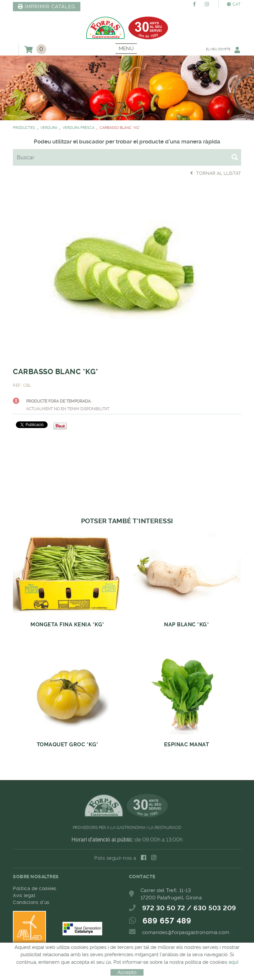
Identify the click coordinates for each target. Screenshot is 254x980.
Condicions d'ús (31, 902)
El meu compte (220, 50)
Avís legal (24, 895)
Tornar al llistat (216, 173)
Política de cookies (35, 888)
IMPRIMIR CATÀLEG (47, 7)
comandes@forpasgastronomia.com (186, 932)
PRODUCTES (24, 128)
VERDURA (49, 128)
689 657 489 (167, 921)
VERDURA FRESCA (78, 128)
